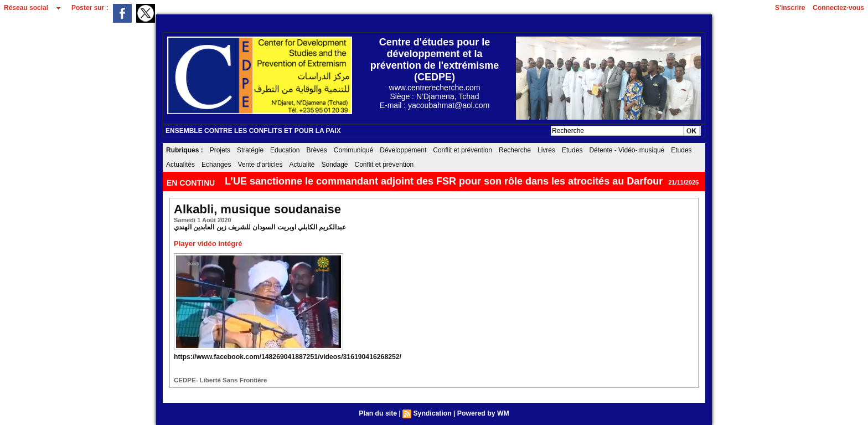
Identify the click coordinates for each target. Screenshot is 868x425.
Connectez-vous (838, 8)
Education (285, 150)
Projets (220, 150)
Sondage (334, 165)
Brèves (316, 150)
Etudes (572, 150)
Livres (546, 150)
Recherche (515, 150)
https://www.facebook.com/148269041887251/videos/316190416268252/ (285, 357)
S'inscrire (790, 8)
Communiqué (353, 150)
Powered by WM (482, 413)
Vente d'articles (260, 165)
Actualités (180, 165)
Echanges (216, 165)
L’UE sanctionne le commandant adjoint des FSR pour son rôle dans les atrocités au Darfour (444, 181)
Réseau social (26, 8)
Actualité (302, 165)
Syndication (432, 413)
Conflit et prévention (463, 150)
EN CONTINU (192, 183)
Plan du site (379, 413)
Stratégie (250, 150)
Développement (403, 150)
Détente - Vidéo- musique (627, 150)
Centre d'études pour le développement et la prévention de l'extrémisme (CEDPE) (435, 60)
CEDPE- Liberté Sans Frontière (218, 380)
